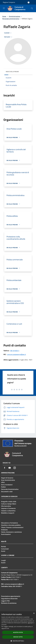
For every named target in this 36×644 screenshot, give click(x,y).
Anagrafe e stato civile (9, 501)
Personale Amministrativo (10, 489)
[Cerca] (32, 8)
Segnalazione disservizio (9, 598)
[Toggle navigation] (4, 8)
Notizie (4, 547)
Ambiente (4, 530)
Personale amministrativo (11, 19)
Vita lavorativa (6, 506)
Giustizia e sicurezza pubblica (11, 525)
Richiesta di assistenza (9, 603)
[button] (18, 641)
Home (4, 16)
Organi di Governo (7, 478)
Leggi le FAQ (5, 601)
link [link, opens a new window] (8, 628)
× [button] (34, 613)
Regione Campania (9, 2)
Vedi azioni (8, 37)
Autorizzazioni (6, 534)
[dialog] (18, 628)
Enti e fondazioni (7, 485)
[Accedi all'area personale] (29, 2)
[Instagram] (15, 468)
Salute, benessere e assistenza (11, 532)
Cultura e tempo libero (9, 504)
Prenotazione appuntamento (11, 596)
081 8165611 (15, 351)
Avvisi (3, 551)
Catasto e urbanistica (8, 511)
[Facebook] (5, 468)
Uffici (3, 482)
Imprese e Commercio (8, 508)
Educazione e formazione (10, 523)
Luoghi (3, 560)
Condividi (8, 33)
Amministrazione (15, 16)
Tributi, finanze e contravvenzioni (12, 527)
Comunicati (5, 549)
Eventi (3, 563)
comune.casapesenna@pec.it (17, 354)
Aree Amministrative (8, 480)
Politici (3, 487)
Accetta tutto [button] (18, 632)
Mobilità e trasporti (8, 513)
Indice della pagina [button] (12, 72)
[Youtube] (10, 468)
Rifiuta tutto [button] (18, 637)
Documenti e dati (7, 491)
